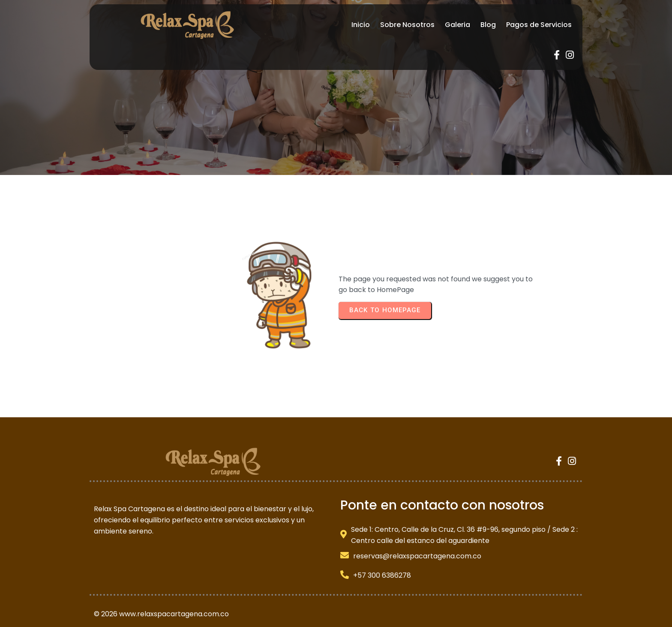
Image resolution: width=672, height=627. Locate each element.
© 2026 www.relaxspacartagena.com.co (161, 592)
